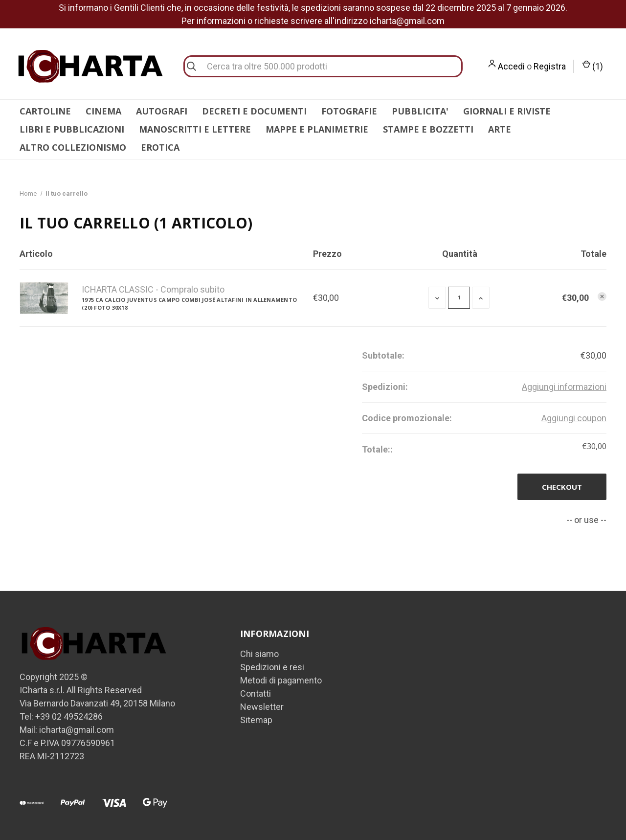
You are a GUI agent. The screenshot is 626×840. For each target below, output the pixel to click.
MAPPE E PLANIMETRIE (317, 129)
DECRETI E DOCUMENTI (254, 111)
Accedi (511, 66)
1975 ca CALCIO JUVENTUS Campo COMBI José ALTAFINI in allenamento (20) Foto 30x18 (189, 304)
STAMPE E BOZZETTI (428, 129)
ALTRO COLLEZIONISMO (73, 147)
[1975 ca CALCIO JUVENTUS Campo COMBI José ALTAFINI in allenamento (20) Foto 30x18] (459, 298)
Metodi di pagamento (281, 680)
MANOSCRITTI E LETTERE (195, 129)
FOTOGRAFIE (349, 111)
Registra (550, 66)
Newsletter (262, 707)
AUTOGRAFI (162, 111)
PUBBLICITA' (420, 111)
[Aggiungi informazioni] (564, 387)
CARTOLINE (45, 111)
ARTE (500, 129)
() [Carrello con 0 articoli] (593, 66)
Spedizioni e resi (272, 667)
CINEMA (103, 111)
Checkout (562, 487)
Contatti (256, 693)
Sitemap (256, 720)
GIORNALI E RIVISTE (507, 111)
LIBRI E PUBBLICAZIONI (72, 129)
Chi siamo (259, 654)
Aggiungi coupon (574, 418)
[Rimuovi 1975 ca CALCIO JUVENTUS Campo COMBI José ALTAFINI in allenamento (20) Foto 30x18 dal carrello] (602, 296)
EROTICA (160, 147)
